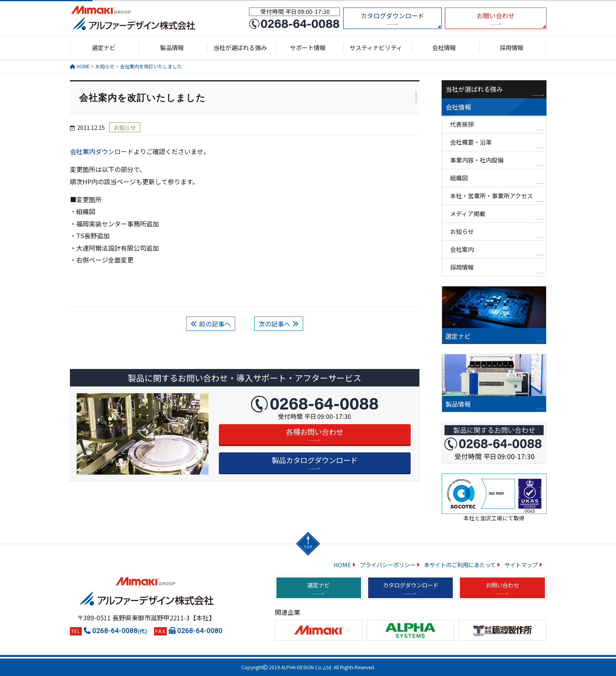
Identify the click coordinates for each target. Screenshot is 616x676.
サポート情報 (308, 47)
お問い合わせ (496, 15)
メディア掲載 (468, 213)
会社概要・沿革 (471, 142)
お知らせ (462, 231)
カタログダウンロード (392, 15)
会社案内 (462, 249)
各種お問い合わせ (315, 432)
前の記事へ (215, 324)
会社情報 (444, 47)
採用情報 (512, 47)
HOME (342, 565)
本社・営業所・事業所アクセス (491, 196)
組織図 (459, 178)
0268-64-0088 (120, 631)
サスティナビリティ (376, 47)
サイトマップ (521, 565)
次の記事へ (274, 324)
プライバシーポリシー (388, 565)
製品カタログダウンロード (315, 460)
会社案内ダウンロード (102, 151)
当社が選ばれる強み (240, 47)
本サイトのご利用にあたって (460, 565)
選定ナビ (104, 47)
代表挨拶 (462, 124)
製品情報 (172, 47)
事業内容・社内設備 (477, 160)
